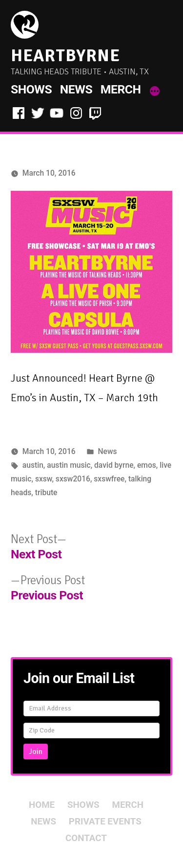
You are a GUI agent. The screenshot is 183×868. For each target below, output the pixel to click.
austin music (69, 465)
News (76, 89)
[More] (155, 91)
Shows (31, 89)
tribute (46, 492)
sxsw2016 (73, 479)
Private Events (105, 822)
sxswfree (109, 479)
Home (42, 805)
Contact (86, 838)
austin (33, 465)
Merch (121, 89)
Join (36, 752)
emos (147, 465)
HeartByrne (65, 56)
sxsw (44, 479)
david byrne (114, 465)
